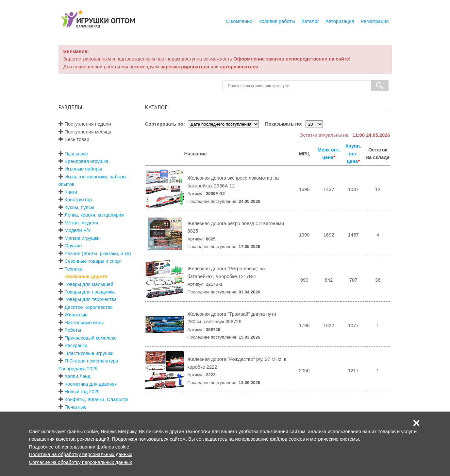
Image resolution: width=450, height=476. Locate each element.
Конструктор (78, 200)
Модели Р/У (78, 230)
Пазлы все (76, 154)
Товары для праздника (90, 292)
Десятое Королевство (89, 307)
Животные (76, 315)
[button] (416, 423)
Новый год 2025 (82, 392)
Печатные (76, 407)
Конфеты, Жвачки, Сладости (97, 399)
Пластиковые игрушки (89, 353)
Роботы (73, 330)
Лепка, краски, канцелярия (94, 215)
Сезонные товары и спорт (93, 261)
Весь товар (74, 139)
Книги (71, 192)
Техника (74, 269)
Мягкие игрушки (82, 238)
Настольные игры (84, 323)
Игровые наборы (83, 169)
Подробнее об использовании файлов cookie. (80, 447)
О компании (239, 21)
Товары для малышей (89, 284)
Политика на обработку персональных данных (81, 454)
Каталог (310, 21)
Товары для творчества (91, 299)
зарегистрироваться (185, 67)
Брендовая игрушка (87, 161)
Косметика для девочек (91, 384)
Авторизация (340, 21)
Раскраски (76, 345)
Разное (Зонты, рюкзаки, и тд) (98, 254)
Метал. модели (81, 223)
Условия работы (277, 21)
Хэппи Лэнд (78, 376)
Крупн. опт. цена (353, 154)
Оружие (73, 246)
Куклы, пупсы (80, 207)
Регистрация (375, 21)
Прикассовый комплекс (91, 338)
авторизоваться (239, 67)
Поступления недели (85, 124)
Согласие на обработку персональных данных (81, 462)
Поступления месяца (85, 132)
